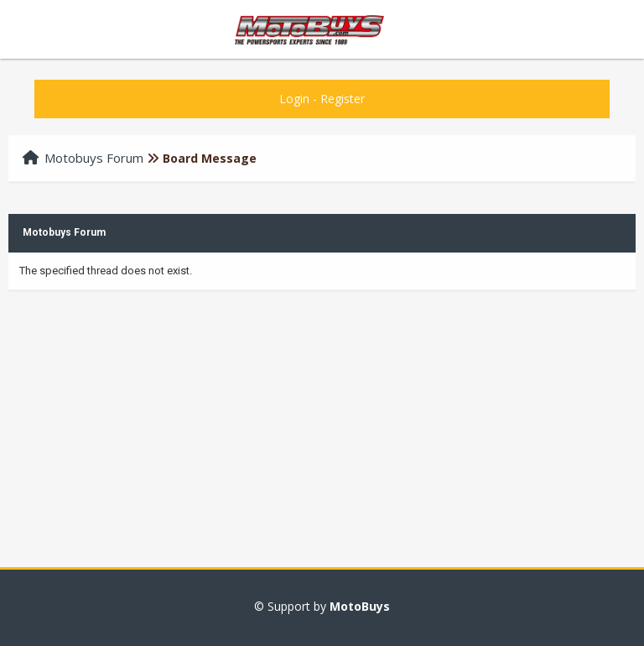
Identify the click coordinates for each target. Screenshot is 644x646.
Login (294, 99)
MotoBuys (360, 606)
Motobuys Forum (94, 158)
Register (343, 99)
